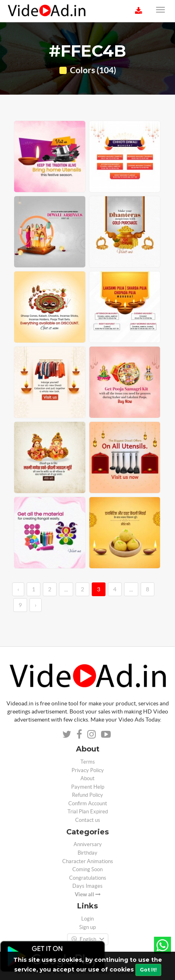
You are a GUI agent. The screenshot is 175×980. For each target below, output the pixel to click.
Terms (88, 762)
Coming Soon (87, 869)
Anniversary (88, 844)
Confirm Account (88, 803)
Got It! (148, 970)
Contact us (88, 820)
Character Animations (88, 861)
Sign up (87, 927)
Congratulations (88, 878)
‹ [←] (18, 589)
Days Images (87, 886)
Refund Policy (87, 795)
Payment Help (88, 787)
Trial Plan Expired (88, 812)
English (88, 940)
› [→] (36, 605)
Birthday (87, 853)
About (87, 778)
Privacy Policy (88, 770)
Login (87, 919)
